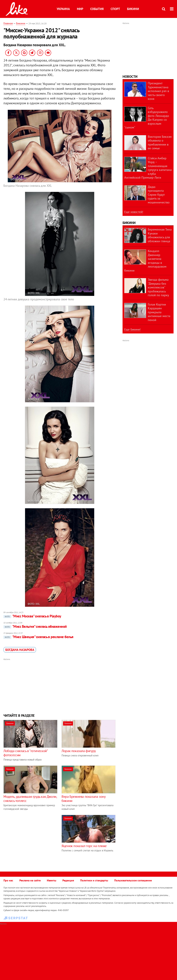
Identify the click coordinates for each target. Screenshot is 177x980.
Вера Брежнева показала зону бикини (83, 799)
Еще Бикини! (132, 329)
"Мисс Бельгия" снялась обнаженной (35, 626)
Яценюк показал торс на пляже (84, 846)
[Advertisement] (60, 686)
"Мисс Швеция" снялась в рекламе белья (38, 637)
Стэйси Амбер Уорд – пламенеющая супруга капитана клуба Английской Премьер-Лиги (148, 168)
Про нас (8, 880)
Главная (8, 23)
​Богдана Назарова (20, 650)
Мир (80, 9)
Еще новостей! (134, 212)
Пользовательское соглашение (133, 880)
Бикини (133, 9)
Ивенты (52, 880)
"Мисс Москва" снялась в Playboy (32, 616)
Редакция (68, 880)
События (97, 9)
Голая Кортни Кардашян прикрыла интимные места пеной (159, 312)
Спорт (115, 9)
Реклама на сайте (30, 880)
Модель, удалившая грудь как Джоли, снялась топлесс (30, 799)
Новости (130, 77)
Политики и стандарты (94, 880)
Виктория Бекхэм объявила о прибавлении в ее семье (160, 142)
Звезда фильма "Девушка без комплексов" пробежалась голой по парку (158, 287)
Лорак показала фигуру (79, 751)
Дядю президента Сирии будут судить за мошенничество (159, 195)
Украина (63, 9)
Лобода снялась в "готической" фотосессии (25, 753)
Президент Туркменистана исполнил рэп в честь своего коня (158, 91)
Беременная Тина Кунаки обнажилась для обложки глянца (160, 235)
